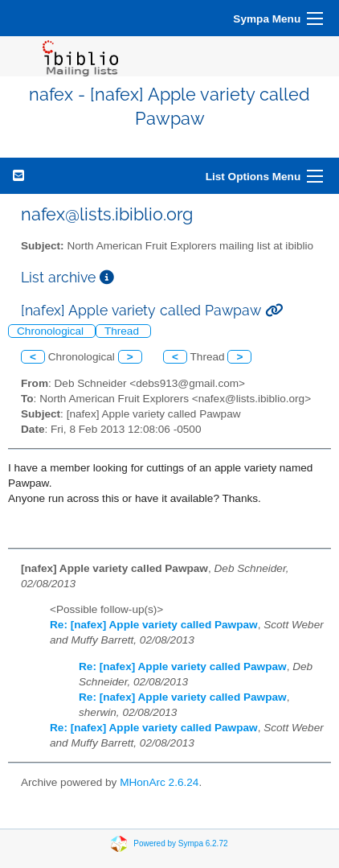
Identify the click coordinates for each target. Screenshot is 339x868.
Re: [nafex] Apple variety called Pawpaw (154, 625)
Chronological (52, 331)
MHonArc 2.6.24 (159, 782)
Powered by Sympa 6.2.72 (180, 843)
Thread (123, 331)
